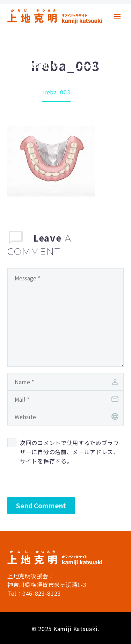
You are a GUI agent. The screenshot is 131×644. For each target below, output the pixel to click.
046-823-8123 (42, 593)
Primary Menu (117, 16)
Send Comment (41, 505)
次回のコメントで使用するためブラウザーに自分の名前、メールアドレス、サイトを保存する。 (70, 452)
